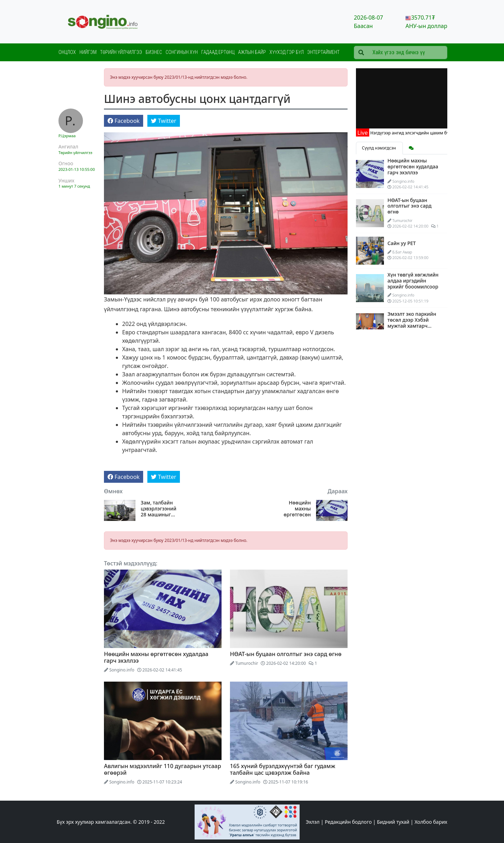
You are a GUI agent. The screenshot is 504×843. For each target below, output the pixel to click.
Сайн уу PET (402, 243)
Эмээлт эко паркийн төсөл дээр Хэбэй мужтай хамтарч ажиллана (412, 323)
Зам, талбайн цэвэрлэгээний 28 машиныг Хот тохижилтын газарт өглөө (159, 509)
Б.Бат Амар (402, 252)
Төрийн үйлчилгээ (121, 52)
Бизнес (154, 52)
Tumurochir (247, 663)
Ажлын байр (252, 52)
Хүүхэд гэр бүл (287, 52)
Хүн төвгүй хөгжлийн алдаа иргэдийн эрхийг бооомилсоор (413, 281)
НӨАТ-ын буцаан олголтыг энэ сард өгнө (286, 654)
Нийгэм (88, 52)
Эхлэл (313, 822)
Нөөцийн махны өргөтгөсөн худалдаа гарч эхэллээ (294, 509)
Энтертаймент (323, 52)
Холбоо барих (431, 822)
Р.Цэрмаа (67, 136)
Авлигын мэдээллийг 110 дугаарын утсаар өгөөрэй (163, 769)
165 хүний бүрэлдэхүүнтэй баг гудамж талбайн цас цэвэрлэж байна (283, 769)
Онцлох (67, 52)
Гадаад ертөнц (218, 52)
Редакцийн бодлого (348, 822)
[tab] (411, 148)
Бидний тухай (393, 822)
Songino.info (122, 670)
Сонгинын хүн (182, 52)
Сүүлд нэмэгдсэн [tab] (379, 148)
